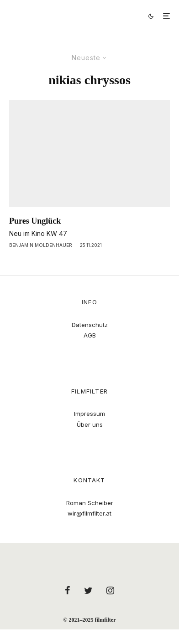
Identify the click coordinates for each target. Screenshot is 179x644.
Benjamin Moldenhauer (41, 245)
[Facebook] (68, 590)
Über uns (90, 424)
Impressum (89, 414)
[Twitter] (88, 590)
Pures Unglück (35, 221)
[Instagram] (110, 590)
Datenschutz (90, 325)
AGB (90, 335)
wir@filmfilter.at (89, 513)
